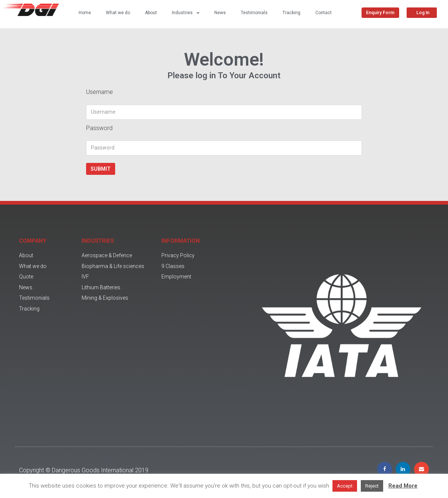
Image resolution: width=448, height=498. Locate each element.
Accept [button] (345, 486)
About (151, 13)
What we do (118, 13)
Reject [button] (372, 486)
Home (85, 13)
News (220, 13)
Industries (186, 13)
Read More (403, 486)
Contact (324, 13)
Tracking (291, 13)
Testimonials (254, 13)
